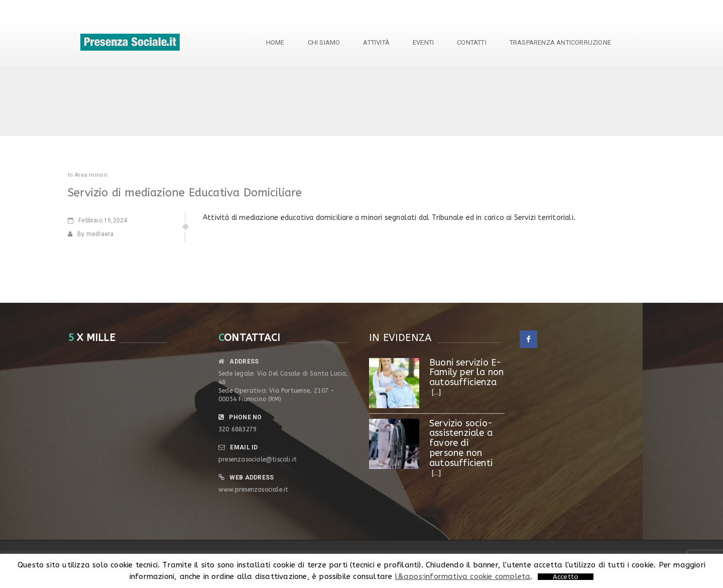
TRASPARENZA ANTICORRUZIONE (560, 42)
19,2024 (97, 220)
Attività (376, 42)
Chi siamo (324, 42)
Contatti (472, 42)
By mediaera (91, 234)
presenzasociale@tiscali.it (258, 459)
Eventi (423, 42)
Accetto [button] (566, 577)
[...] (436, 392)
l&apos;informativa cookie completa (463, 576)
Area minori (91, 175)
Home (275, 42)
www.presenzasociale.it (253, 490)
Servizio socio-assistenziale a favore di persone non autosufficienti (461, 443)
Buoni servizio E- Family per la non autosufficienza (466, 373)
